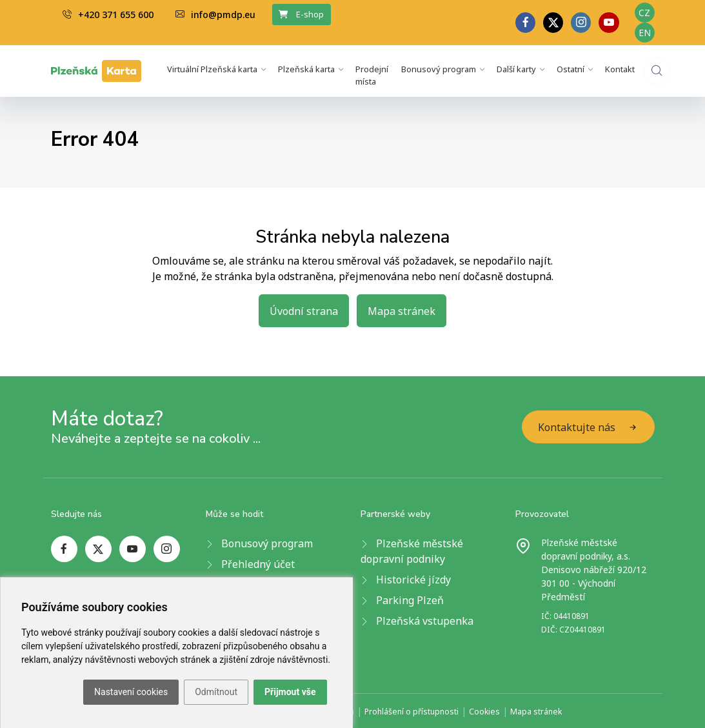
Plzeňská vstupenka (425, 621)
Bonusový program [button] (439, 69)
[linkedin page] (581, 22)
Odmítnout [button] (216, 692)
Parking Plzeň (410, 600)
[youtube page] (609, 22)
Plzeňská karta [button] (306, 69)
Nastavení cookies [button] (131, 692)
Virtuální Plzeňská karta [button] (212, 69)
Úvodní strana (304, 311)
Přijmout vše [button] (290, 692)
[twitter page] (553, 22)
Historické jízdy (413, 580)
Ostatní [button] (571, 69)
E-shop (301, 14)
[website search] (657, 71)
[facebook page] (525, 22)
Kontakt (620, 69)
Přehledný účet (258, 564)
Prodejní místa (372, 75)
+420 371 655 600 (108, 15)
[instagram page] (167, 549)
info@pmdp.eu (215, 15)
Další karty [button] (516, 69)
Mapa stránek (402, 311)
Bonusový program (267, 543)
